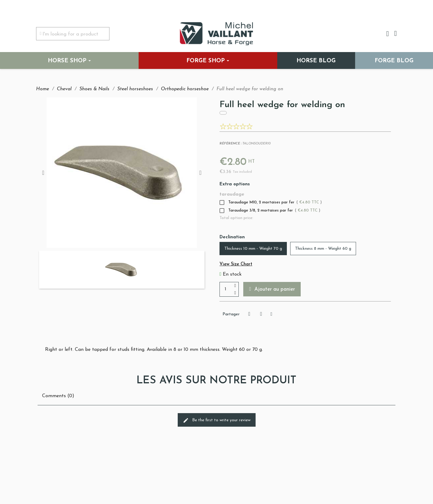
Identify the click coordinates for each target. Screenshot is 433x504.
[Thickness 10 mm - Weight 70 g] (253, 249)
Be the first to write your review (217, 420)
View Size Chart (236, 264)
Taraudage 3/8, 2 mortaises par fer (270, 211)
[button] (272, 289)
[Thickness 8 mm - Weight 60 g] (323, 249)
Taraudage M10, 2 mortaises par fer (271, 203)
